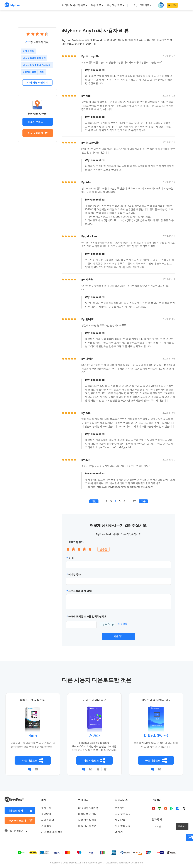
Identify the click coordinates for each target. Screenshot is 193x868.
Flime (33, 735)
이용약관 (46, 814)
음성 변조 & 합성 (87, 820)
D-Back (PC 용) (156, 735)
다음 (143, 501)
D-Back (94, 735)
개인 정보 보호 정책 (52, 832)
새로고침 (123, 624)
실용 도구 (96, 5)
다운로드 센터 (15, 811)
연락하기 (120, 808)
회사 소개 (46, 808)
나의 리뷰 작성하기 (37, 83)
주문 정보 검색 (123, 814)
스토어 (172, 5)
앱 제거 (119, 832)
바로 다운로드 (38, 122)
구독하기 (182, 826)
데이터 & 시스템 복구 (74, 5)
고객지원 (145, 5)
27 (134, 501)
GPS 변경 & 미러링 (88, 808)
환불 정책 (46, 826)
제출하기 (119, 636)
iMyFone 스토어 (17, 821)
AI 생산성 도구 (114, 5)
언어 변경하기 (16, 831)
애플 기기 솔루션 (87, 826)
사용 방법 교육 (123, 826)
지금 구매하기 (38, 133)
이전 (94, 501)
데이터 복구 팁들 (87, 814)
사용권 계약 (48, 820)
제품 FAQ (120, 820)
